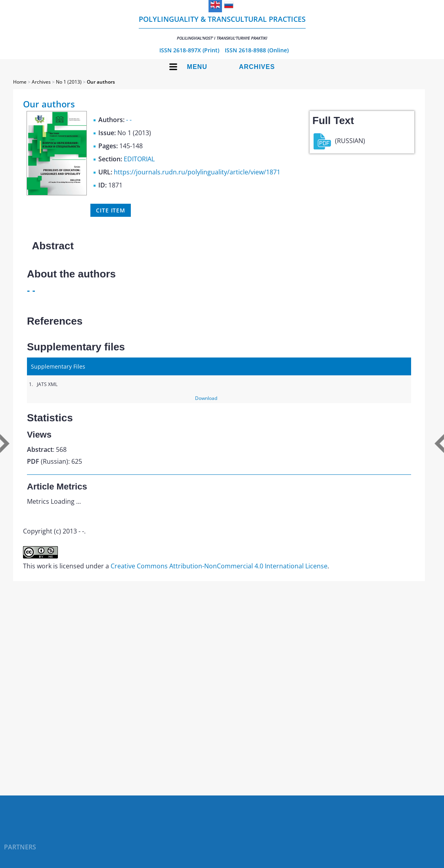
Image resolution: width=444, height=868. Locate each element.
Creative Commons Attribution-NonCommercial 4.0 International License (219, 566)
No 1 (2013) (69, 82)
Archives (257, 67)
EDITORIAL (139, 159)
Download (206, 398)
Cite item (111, 210)
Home (20, 82)
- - (129, 120)
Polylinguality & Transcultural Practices (222, 28)
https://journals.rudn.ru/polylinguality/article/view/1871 (197, 172)
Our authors (101, 82)
